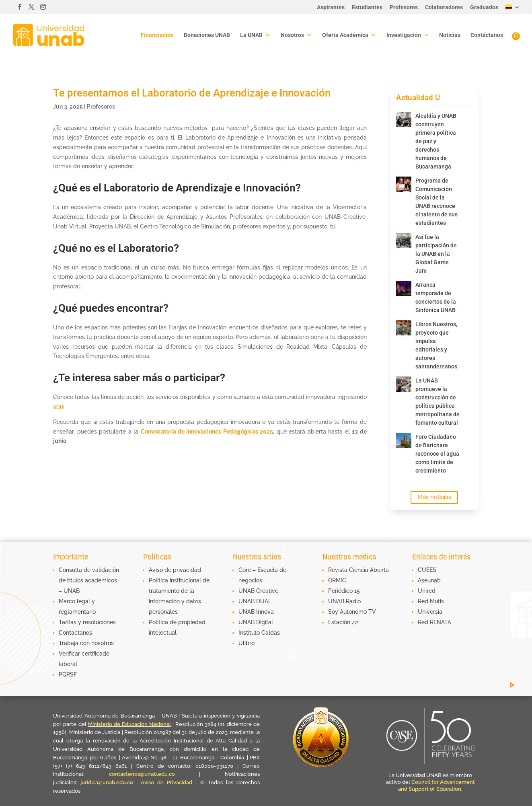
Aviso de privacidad (175, 570)
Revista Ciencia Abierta (358, 570)
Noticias (450, 35)
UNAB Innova (256, 612)
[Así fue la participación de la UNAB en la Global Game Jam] (404, 241)
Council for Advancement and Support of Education (436, 785)
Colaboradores (444, 7)
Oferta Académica (345, 35)
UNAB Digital (256, 622)
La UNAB (251, 35)
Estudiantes (367, 7)
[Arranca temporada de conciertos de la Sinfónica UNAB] (404, 288)
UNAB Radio (344, 601)
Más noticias (434, 497)
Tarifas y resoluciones (87, 622)
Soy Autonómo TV (352, 612)
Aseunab (429, 580)
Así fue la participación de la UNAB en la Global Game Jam (436, 254)
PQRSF (68, 674)
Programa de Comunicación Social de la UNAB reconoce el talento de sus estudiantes (436, 202)
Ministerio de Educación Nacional (129, 724)
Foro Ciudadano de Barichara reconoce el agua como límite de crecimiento (437, 454)
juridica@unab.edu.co (107, 782)
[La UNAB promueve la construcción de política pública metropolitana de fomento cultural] (404, 384)
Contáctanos (487, 35)
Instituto (250, 633)
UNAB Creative (258, 591)
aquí (59, 407)
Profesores (404, 7)
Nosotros (292, 35)
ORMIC (337, 580)
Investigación (404, 35)
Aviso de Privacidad (168, 782)
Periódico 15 (344, 591)
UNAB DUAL (255, 601)
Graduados (484, 7)
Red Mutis (431, 601)
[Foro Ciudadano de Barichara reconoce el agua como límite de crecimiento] (404, 440)
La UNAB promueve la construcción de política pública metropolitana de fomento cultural (438, 402)
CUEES (427, 570)
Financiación (157, 35)
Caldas (271, 633)
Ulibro (246, 643)
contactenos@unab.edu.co (142, 774)
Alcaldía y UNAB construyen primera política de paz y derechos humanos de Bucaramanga (436, 141)
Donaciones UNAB (207, 35)
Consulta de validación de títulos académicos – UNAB (89, 580)
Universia (430, 612)
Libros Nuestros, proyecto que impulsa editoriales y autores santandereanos (436, 345)
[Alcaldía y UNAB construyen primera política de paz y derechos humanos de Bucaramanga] (404, 119)
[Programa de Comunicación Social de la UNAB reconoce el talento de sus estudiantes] (404, 184)
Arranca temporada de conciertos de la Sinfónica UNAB (436, 297)
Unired (427, 591)
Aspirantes (331, 7)
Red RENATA (434, 622)
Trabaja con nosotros (86, 643)
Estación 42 (343, 622)
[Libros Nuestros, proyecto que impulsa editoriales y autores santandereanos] (404, 328)
